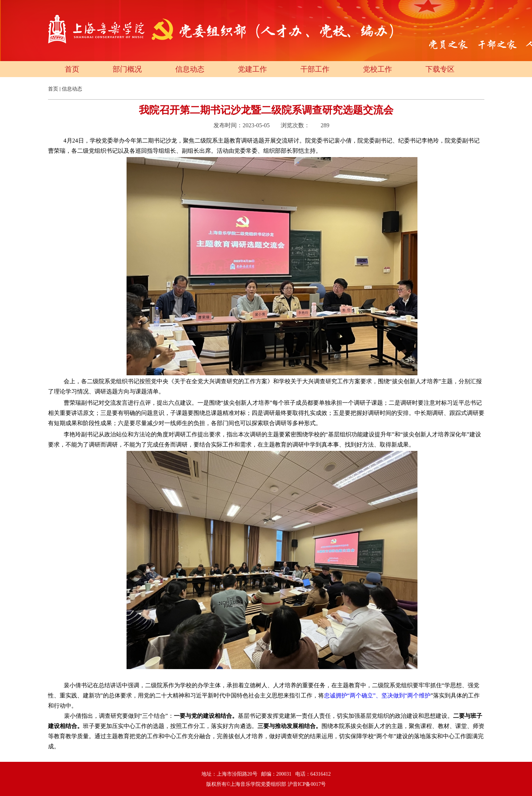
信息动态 (190, 69)
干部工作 (315, 69)
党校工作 (377, 69)
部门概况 (127, 69)
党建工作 (252, 69)
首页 (72, 69)
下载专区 (440, 69)
